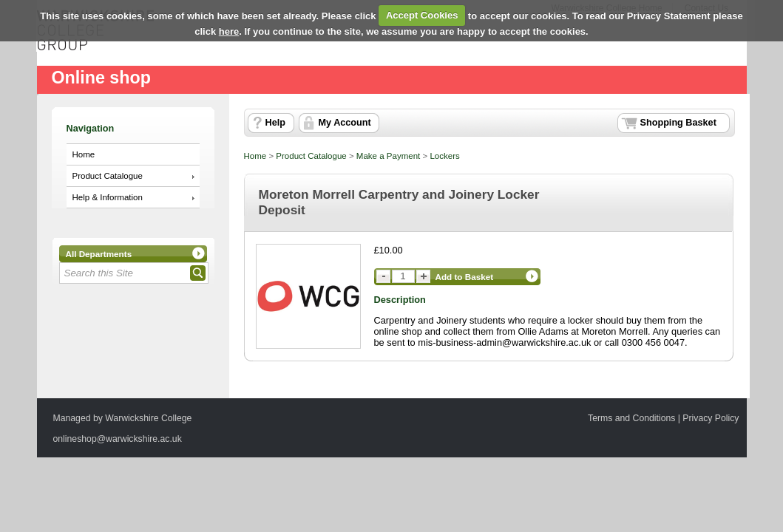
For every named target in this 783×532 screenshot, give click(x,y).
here (229, 31)
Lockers (444, 156)
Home (84, 154)
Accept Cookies (422, 15)
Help (275, 123)
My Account (345, 123)
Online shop (101, 78)
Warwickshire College (148, 418)
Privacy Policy (711, 418)
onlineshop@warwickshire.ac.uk (118, 439)
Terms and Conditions (631, 418)
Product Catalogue (108, 176)
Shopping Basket (678, 123)
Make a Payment (388, 156)
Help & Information (108, 197)
